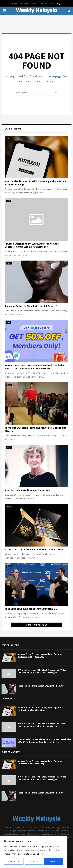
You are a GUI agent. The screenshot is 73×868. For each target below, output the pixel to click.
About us (34, 4)
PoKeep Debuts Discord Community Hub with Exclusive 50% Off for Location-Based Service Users (35, 367)
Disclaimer (13, 4)
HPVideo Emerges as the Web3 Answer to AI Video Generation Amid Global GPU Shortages (32, 245)
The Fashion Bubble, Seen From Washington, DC (31, 609)
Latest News (13, 129)
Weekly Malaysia (36, 11)
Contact (43, 4)
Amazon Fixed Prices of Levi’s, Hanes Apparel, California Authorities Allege (35, 183)
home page (54, 76)
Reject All (34, 861)
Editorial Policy (54, 4)
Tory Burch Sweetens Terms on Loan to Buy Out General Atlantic (35, 429)
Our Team (24, 4)
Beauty (9, 138)
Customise (14, 861)
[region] (34, 852)
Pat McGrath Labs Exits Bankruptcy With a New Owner (34, 549)
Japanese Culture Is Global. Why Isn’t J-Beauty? (31, 306)
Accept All (53, 861)
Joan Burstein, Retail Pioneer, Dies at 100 (27, 490)
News (9, 201)
